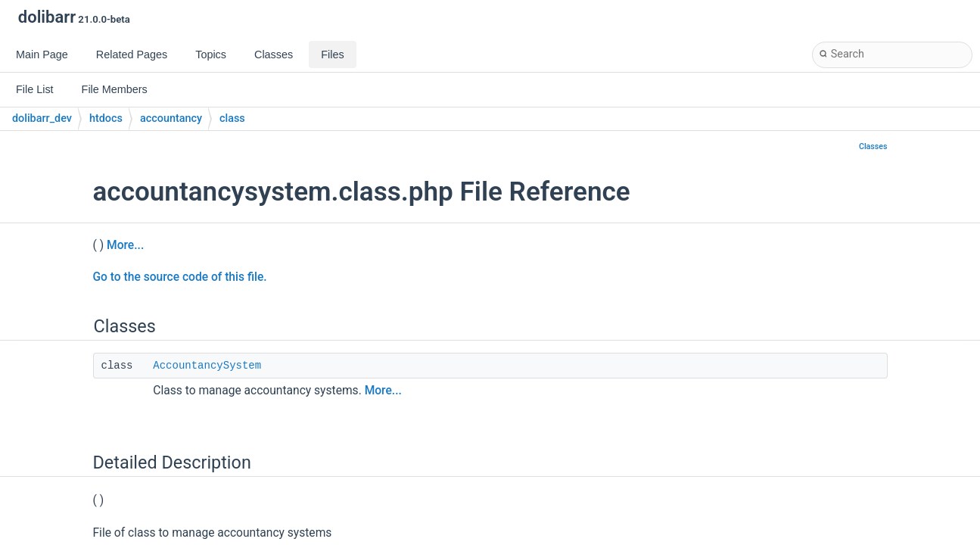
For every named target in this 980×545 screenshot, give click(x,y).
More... (125, 245)
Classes (873, 146)
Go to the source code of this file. (180, 277)
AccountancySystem (207, 366)
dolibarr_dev (42, 118)
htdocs (106, 118)
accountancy (171, 118)
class (232, 118)
